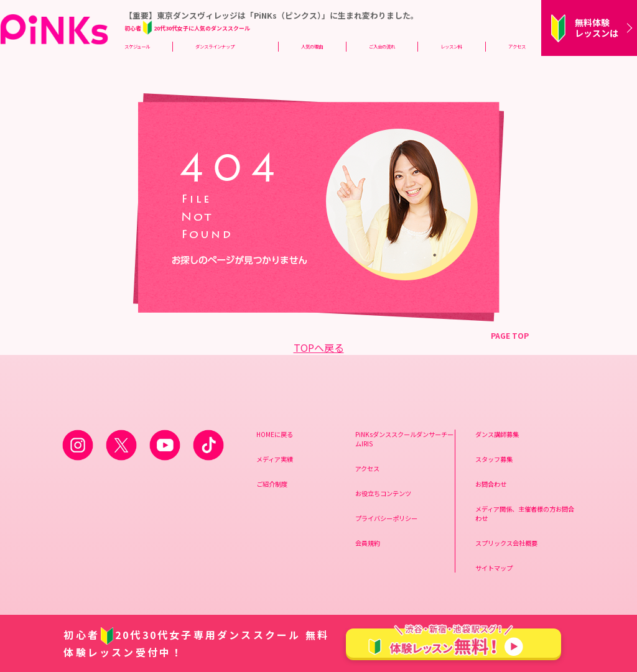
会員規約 (368, 543)
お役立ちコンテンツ (383, 493)
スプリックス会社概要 (506, 543)
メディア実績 (275, 459)
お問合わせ (491, 484)
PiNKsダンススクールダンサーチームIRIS (404, 439)
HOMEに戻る (275, 434)
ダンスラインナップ (215, 46)
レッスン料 (451, 46)
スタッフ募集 (494, 459)
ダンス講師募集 (497, 434)
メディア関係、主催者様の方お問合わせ (525, 513)
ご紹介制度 (272, 484)
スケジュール (137, 46)
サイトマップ (494, 568)
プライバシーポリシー (386, 518)
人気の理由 (312, 46)
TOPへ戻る (319, 348)
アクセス (517, 46)
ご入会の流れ (382, 46)
